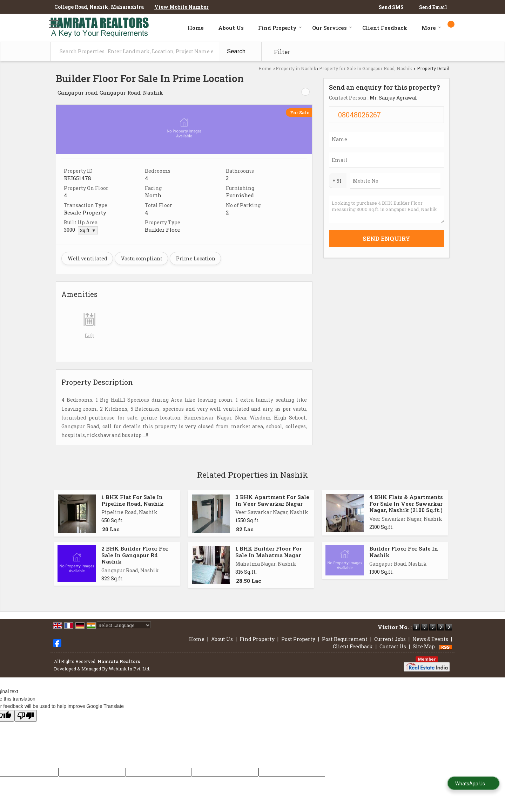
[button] (181, 7)
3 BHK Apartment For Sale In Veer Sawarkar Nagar (272, 500)
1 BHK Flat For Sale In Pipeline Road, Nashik (133, 500)
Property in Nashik (296, 68)
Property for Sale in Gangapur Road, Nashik (366, 68)
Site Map (424, 646)
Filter (282, 52)
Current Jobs (390, 639)
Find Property (280, 28)
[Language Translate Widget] (124, 625)
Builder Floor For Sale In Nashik (404, 552)
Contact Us (393, 646)
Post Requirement (345, 639)
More (431, 28)
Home (196, 28)
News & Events (430, 639)
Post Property (298, 639)
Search (236, 51)
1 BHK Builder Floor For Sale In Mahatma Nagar (269, 552)
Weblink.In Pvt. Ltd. (129, 669)
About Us (231, 28)
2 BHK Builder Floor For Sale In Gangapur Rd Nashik (135, 555)
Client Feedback (385, 28)
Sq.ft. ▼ (88, 230)
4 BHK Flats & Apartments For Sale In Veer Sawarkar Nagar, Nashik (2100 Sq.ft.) (406, 503)
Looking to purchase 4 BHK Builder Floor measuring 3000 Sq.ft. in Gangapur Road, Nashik (386, 209)
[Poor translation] (26, 716)
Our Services (332, 28)
